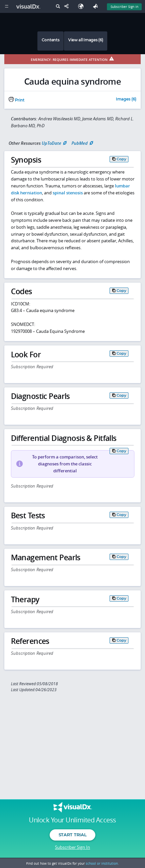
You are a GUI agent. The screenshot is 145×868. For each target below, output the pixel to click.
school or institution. (102, 863)
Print (17, 100)
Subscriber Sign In (72, 847)
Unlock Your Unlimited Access (72, 820)
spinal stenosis (68, 193)
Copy (121, 159)
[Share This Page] (68, 6)
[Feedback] (97, 6)
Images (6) (126, 99)
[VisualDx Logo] (29, 6)
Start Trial (72, 835)
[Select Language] (82, 6)
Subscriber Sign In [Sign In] (124, 7)
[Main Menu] (6, 6)
